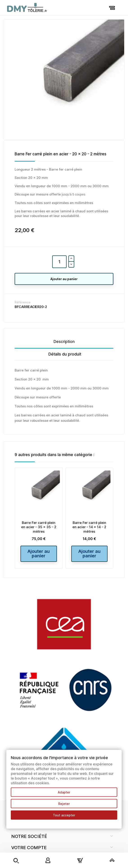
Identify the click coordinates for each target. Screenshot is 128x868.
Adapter (64, 792)
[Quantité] (59, 262)
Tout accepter (64, 815)
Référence (23, 302)
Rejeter (64, 804)
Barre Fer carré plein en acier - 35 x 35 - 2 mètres (39, 527)
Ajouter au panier (64, 279)
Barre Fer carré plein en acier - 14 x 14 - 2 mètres (89, 527)
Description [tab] (64, 342)
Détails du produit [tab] (65, 354)
